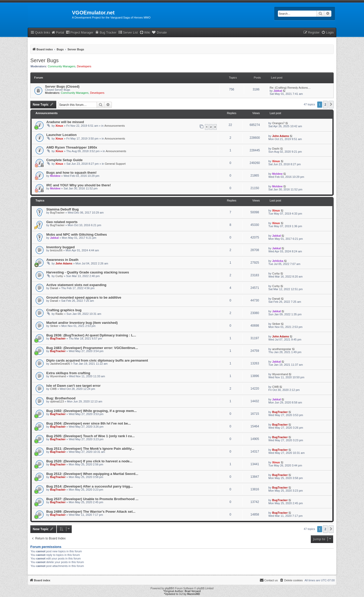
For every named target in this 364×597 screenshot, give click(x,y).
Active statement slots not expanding (76, 285)
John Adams (281, 136)
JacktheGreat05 (60, 364)
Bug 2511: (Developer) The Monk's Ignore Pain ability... (90, 449)
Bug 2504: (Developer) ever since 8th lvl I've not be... (89, 423)
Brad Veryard (193, 591)
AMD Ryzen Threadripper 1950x (72, 147)
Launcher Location (61, 135)
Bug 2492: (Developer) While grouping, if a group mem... (92, 411)
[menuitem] (327, 33)
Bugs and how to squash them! (71, 173)
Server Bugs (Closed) (62, 86)
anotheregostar (282, 349)
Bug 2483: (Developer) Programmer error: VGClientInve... (92, 348)
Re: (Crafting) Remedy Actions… (290, 88)
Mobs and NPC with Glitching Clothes (77, 235)
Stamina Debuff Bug (62, 209)
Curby (59, 276)
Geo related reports (62, 222)
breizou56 (56, 250)
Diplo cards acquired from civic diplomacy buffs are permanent (97, 360)
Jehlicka (278, 261)
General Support (115, 164)
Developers (84, 66)
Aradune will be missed (65, 122)
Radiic (60, 314)
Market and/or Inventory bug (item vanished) (82, 323)
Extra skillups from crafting (68, 373)
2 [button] (325, 104)
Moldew (55, 176)
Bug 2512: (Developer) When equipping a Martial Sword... (92, 474)
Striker (54, 326)
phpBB (169, 588)
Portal (58, 33)
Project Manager (80, 33)
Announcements (115, 126)
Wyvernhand (58, 376)
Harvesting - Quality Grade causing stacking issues (88, 272)
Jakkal (278, 91)
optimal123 (57, 401)
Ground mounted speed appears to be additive (84, 297)
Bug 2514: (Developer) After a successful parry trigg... (90, 486)
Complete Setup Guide (64, 160)
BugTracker (57, 213)
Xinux (59, 126)
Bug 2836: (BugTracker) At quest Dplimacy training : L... (91, 335)
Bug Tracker (106, 33)
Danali (54, 288)
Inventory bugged (61, 247)
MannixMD (194, 594)
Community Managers (62, 66)
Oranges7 (278, 123)
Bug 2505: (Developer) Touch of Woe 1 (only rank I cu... (90, 436)
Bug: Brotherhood (61, 398)
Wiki (145, 33)
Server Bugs (44, 60)
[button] (331, 105)
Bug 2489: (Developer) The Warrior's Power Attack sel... (91, 512)
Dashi (276, 149)
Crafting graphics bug (64, 310)
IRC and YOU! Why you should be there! (79, 185)
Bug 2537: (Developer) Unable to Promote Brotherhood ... (92, 499)
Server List (128, 33)
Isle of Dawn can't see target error (73, 386)
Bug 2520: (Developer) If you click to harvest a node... (89, 461)
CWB (53, 389)
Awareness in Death (62, 260)
